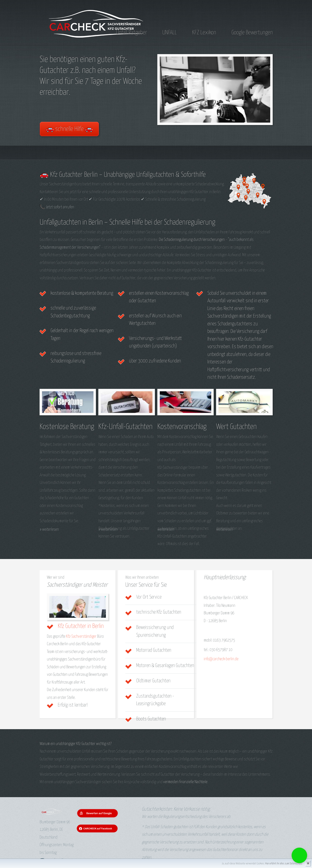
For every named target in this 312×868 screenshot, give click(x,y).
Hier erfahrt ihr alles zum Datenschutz (284, 864)
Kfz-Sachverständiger (81, 637)
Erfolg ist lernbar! (73, 705)
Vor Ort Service (149, 597)
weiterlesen (166, 530)
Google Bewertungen (252, 33)
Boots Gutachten (151, 719)
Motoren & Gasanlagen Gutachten (165, 666)
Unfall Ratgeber (131, 33)
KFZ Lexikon (204, 33)
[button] (299, 855)
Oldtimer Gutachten (153, 681)
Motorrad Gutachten (154, 650)
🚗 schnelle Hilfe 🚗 (69, 129)
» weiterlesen (49, 530)
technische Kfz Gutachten (159, 612)
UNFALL (169, 33)
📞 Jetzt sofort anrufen (57, 207)
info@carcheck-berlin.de (221, 659)
